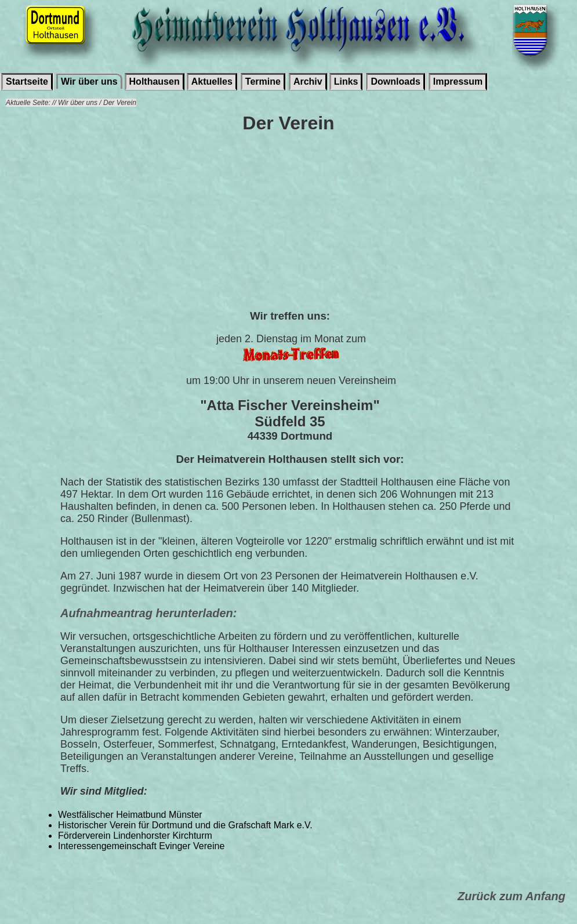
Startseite (27, 81)
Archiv (308, 81)
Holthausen (155, 81)
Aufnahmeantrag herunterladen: (148, 613)
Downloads (395, 81)
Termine (263, 81)
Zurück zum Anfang (511, 896)
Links (346, 81)
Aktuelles (212, 81)
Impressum (458, 81)
